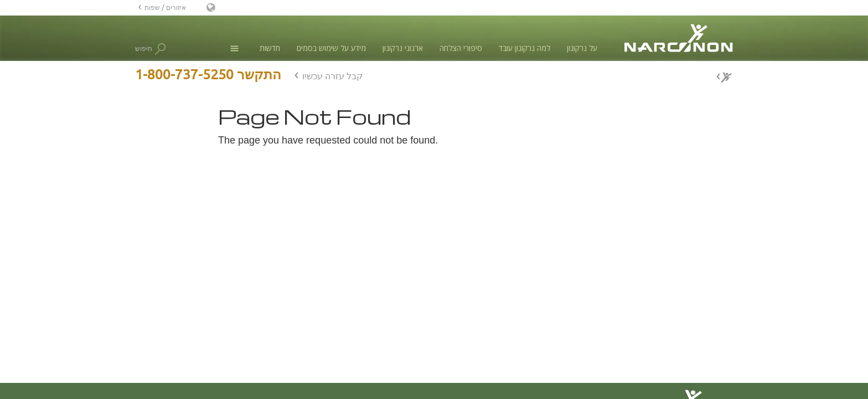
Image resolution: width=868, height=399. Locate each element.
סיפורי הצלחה (461, 48)
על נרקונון (582, 48)
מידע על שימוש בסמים (331, 48)
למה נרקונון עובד (525, 48)
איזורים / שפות (165, 7)
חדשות (270, 48)
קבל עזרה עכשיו (332, 76)
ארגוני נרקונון (403, 48)
